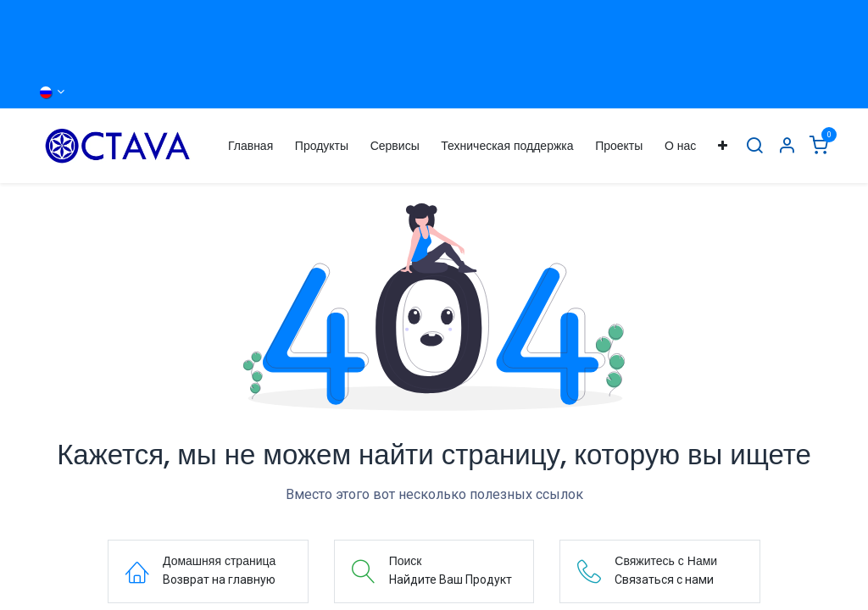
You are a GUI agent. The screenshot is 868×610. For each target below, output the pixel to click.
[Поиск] (754, 146)
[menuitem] (250, 146)
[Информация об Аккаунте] (787, 146)
